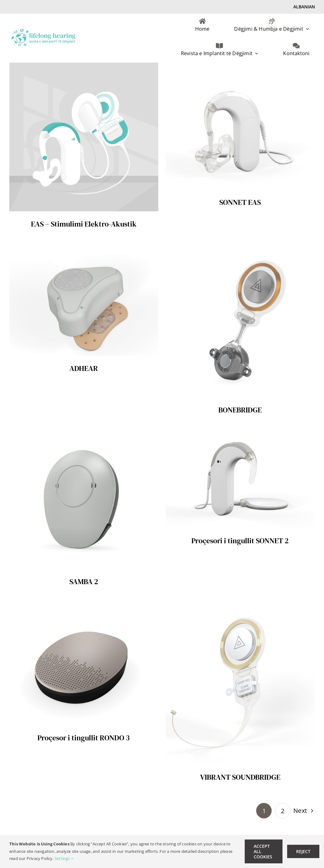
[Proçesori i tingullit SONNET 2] (240, 435)
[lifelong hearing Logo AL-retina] (43, 31)
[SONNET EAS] (240, 67)
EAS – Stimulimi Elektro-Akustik (84, 224)
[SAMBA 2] (84, 435)
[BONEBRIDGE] (240, 249)
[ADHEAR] (84, 249)
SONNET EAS (240, 202)
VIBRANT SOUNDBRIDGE (240, 777)
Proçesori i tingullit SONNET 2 (240, 541)
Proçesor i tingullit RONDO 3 (84, 738)
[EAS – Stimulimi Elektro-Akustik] (84, 67)
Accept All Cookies (263, 851)
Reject (303, 851)
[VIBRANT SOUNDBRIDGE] (240, 607)
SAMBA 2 (84, 582)
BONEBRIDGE (240, 410)
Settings (64, 858)
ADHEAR (84, 368)
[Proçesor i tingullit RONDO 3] (84, 607)
